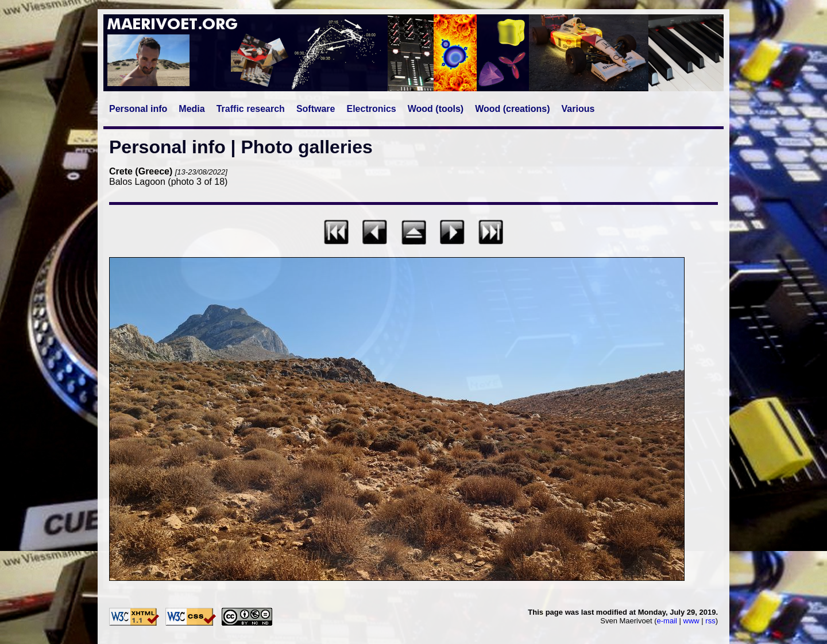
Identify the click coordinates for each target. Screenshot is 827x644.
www (691, 621)
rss (710, 621)
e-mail (667, 621)
